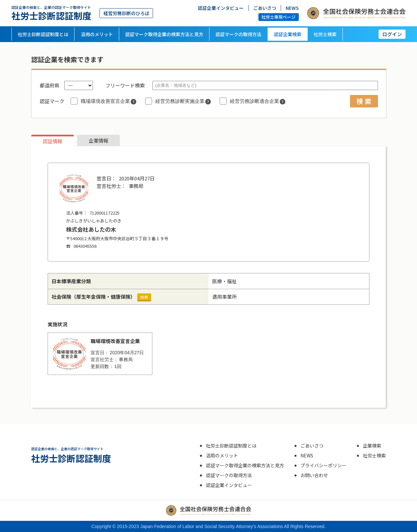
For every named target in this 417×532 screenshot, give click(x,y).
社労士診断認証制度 (51, 13)
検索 (144, 297)
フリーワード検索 (125, 85)
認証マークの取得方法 (238, 34)
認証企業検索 (288, 34)
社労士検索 (325, 34)
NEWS (292, 8)
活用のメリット (97, 34)
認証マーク (52, 101)
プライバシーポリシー (323, 465)
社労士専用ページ (278, 17)
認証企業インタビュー (221, 8)
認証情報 (53, 141)
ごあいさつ (265, 8)
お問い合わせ (314, 475)
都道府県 (50, 85)
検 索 (364, 101)
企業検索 (372, 446)
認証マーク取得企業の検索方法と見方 (164, 34)
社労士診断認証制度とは (43, 34)
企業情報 (99, 140)
